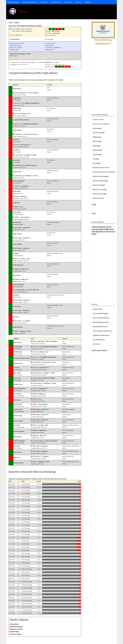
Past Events (96, 344)
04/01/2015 (12, 601)
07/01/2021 (12, 525)
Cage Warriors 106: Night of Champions (26, 165)
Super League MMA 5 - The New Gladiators (27, 93)
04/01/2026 (12, 484)
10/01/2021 (12, 522)
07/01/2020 (12, 538)
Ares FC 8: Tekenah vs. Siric (22, 114)
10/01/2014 (12, 607)
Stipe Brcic (15, 624)
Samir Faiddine (14, 22)
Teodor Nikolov (17, 212)
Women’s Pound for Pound (101, 168)
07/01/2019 (12, 550)
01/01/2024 (12, 493)
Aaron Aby (16, 139)
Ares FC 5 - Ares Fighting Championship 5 (26, 124)
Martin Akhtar (17, 191)
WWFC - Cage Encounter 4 (22, 217)
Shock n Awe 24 (19, 207)
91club (94, 204)
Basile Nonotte (17, 275)
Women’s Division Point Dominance (104, 172)
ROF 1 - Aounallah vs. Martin (23, 331)
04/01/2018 (12, 566)
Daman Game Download (99, 350)
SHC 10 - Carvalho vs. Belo (22, 259)
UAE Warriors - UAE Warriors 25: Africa (26, 134)
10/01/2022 (12, 509)
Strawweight (97, 163)
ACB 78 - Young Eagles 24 (22, 186)
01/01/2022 (12, 519)
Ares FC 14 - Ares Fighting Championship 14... (27, 103)
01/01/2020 (12, 544)
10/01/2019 (12, 547)
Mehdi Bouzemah (17, 327)
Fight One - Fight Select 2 (22, 269)
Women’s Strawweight (100, 189)
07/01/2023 (12, 500)
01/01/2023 (12, 506)
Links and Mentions (99, 340)
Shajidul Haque (17, 108)
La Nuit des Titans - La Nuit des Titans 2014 (27, 290)
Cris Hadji (15, 253)
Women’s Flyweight (99, 185)
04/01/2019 (12, 553)
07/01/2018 (12, 563)
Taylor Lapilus (16, 634)
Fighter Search (97, 309)
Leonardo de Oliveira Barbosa (21, 120)
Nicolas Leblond (17, 629)
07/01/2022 (12, 512)
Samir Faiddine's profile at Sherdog (21, 29)
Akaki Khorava (25, 64)
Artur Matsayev (17, 222)
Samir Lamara (17, 306)
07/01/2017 (12, 575)
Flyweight (96, 159)
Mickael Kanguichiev (18, 285)
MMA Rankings (13, 2)
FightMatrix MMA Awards (101, 335)
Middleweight (97, 137)
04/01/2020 (12, 541)
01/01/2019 (12, 556)
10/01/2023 (12, 497)
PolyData (87, 2)
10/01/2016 (12, 582)
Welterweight (97, 141)
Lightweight (97, 146)
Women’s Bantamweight (100, 181)
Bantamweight (97, 154)
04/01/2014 (12, 613)
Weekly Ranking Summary (101, 322)
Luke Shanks (16, 150)
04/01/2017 (12, 578)
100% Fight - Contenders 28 (22, 228)
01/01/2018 (12, 569)
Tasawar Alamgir (17, 244)
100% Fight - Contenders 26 (22, 238)
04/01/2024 (12, 490)
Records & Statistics (29, 2)
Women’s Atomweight (100, 194)
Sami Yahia (15, 632)
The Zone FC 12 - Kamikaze (23, 321)
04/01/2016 (12, 588)
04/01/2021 (12, 528)
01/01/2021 (12, 531)
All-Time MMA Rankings (100, 313)
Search (77, 2)
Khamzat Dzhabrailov (19, 181)
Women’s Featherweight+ (101, 176)
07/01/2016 (12, 585)
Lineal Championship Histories (102, 331)
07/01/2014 (12, 610)
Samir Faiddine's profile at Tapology (21, 31)
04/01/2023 (12, 503)
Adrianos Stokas (17, 172)
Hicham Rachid (17, 130)
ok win (94, 213)
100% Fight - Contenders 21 (22, 300)
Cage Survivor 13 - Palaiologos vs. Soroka (26, 176)
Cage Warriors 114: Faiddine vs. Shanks (26, 155)
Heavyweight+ (97, 128)
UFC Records (55, 2)
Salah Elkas (16, 295)
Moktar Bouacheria (18, 265)
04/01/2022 (12, 516)
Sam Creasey (16, 160)
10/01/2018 (12, 560)
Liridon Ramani (17, 234)
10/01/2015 (12, 594)
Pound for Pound (98, 119)
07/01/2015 (12, 597)
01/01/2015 (12, 604)
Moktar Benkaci (17, 627)
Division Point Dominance (101, 124)
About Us (67, 2)
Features (43, 2)
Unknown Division (98, 198)
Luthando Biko (61, 64)
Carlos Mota (16, 203)
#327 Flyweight (49, 39)
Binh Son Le (16, 317)
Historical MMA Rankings (101, 318)
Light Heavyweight (99, 133)
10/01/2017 (12, 572)
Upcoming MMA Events (100, 327)
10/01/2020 (12, 534)
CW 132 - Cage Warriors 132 (23, 145)
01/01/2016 (12, 591)
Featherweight (97, 150)
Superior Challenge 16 (21, 196)
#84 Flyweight (13, 56)
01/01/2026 (12, 487)
